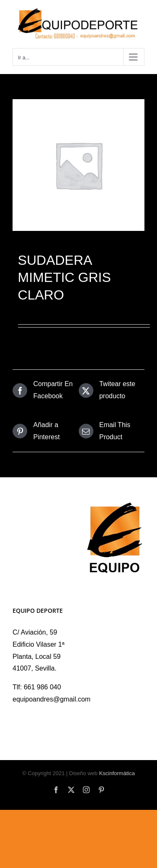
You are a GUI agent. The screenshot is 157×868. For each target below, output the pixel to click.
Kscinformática (117, 773)
